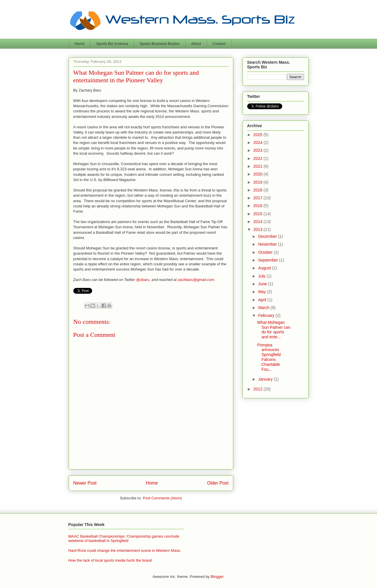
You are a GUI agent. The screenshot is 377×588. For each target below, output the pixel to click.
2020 (258, 174)
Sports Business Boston (160, 44)
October (266, 252)
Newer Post (85, 483)
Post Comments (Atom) (162, 498)
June (263, 284)
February (267, 315)
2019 (258, 182)
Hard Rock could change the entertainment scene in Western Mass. (125, 550)
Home (80, 44)
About (196, 44)
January (266, 379)
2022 (258, 158)
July (262, 276)
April (263, 300)
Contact (219, 44)
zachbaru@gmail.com (196, 280)
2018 (258, 190)
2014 (258, 222)
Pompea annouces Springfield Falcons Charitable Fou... (269, 357)
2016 (258, 206)
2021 (258, 166)
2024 (258, 143)
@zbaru (143, 280)
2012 (258, 389)
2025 (258, 135)
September (269, 260)
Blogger (217, 577)
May (263, 292)
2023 (258, 150)
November (268, 244)
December (268, 236)
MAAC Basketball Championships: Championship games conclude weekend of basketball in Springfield (124, 539)
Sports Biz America (112, 44)
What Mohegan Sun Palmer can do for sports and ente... (274, 330)
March (264, 308)
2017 (258, 198)
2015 (258, 214)
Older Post (218, 483)
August (265, 268)
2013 (258, 229)
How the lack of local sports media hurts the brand (110, 560)
